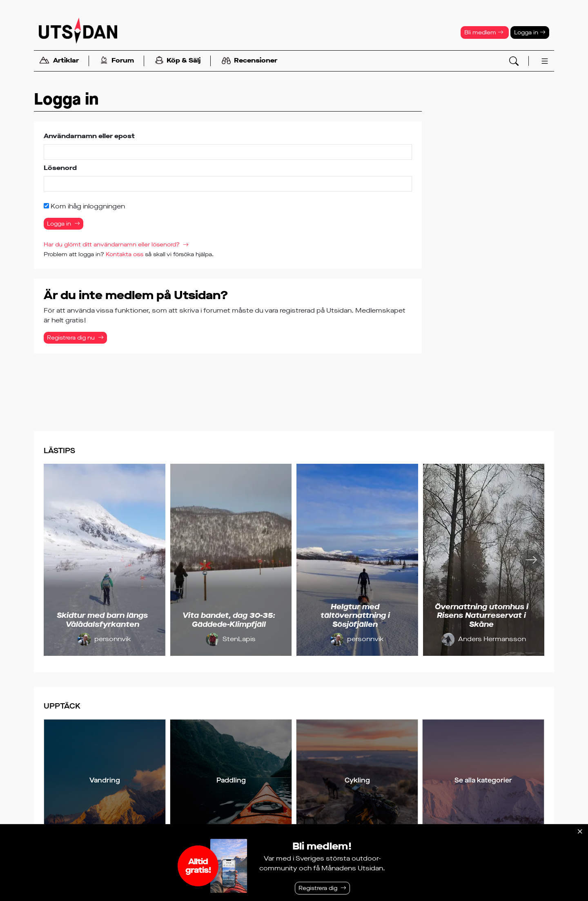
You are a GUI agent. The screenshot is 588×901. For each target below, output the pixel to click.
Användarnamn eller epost (89, 136)
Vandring (105, 780)
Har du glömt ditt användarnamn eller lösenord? (112, 245)
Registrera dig (318, 888)
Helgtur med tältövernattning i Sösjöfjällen (355, 616)
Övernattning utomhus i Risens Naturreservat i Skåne (482, 616)
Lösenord (60, 168)
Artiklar (59, 61)
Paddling (231, 780)
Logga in (530, 32)
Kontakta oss (125, 254)
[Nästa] (531, 560)
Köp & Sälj (178, 61)
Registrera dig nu (71, 338)
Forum (117, 61)
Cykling (357, 780)
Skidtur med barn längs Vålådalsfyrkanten (102, 620)
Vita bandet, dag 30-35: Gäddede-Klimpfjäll (229, 620)
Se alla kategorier (483, 780)
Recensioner (249, 61)
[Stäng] (580, 832)
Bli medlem (484, 32)
